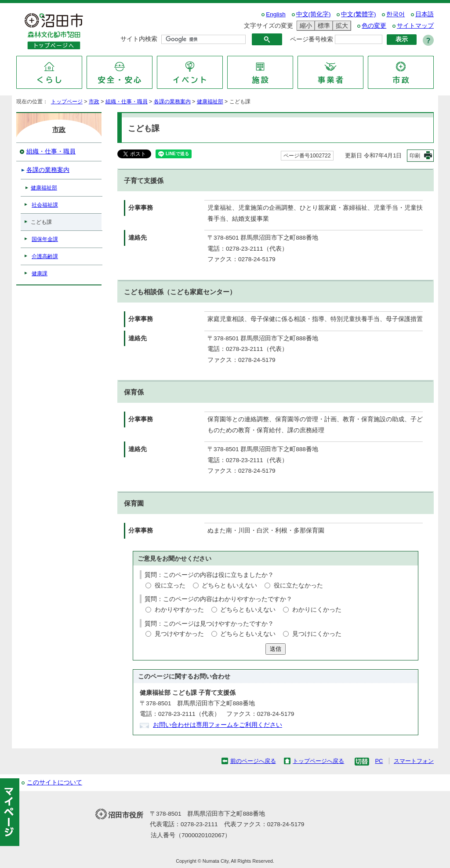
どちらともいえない (229, 585)
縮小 (305, 26)
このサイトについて (54, 782)
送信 (276, 649)
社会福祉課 (45, 205)
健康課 (40, 274)
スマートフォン (414, 761)
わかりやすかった (179, 610)
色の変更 (374, 26)
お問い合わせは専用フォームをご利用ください (218, 725)
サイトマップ (415, 26)
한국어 (396, 14)
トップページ (67, 102)
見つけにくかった (317, 634)
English (276, 14)
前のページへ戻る (253, 761)
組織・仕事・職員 (127, 102)
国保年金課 (45, 239)
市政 (94, 102)
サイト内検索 (139, 39)
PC (379, 761)
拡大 (341, 26)
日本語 (425, 14)
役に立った (170, 585)
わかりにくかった (317, 610)
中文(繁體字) (358, 14)
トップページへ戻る (318, 761)
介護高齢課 (45, 256)
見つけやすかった (179, 634)
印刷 (415, 156)
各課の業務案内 (172, 102)
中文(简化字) (314, 14)
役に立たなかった (298, 585)
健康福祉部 (210, 102)
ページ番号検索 (312, 39)
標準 (323, 26)
